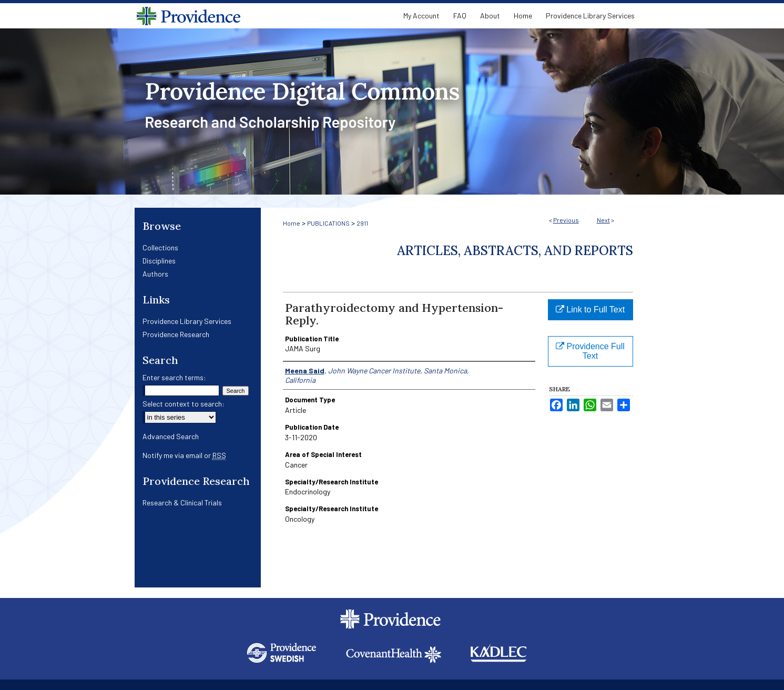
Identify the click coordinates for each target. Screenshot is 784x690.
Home (292, 223)
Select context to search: (184, 404)
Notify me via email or (184, 455)
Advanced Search (171, 436)
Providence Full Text (590, 351)
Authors (155, 274)
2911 (362, 223)
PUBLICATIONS (328, 223)
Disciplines (159, 261)
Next (603, 220)
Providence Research (176, 334)
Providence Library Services (187, 321)
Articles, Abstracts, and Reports (515, 251)
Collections (160, 247)
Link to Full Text (590, 310)
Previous (566, 220)
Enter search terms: (174, 377)
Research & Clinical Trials (182, 503)
